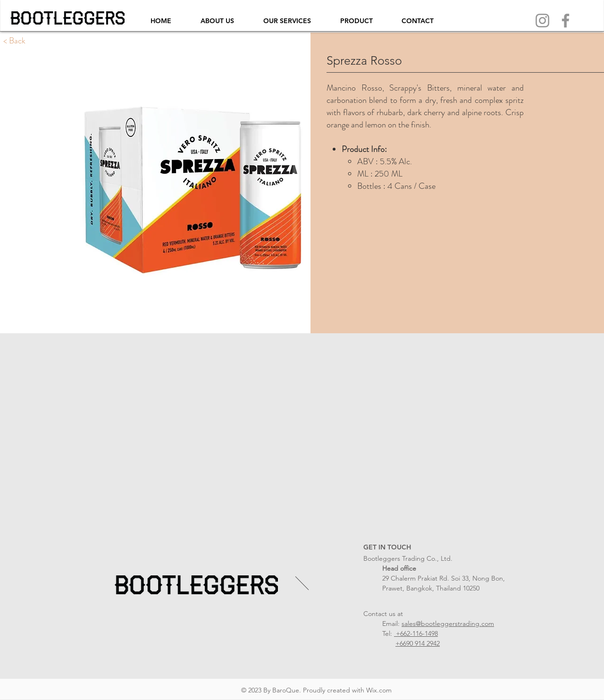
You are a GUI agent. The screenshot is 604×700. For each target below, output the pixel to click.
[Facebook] (566, 21)
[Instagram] (542, 21)
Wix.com (379, 690)
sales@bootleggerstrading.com (448, 624)
